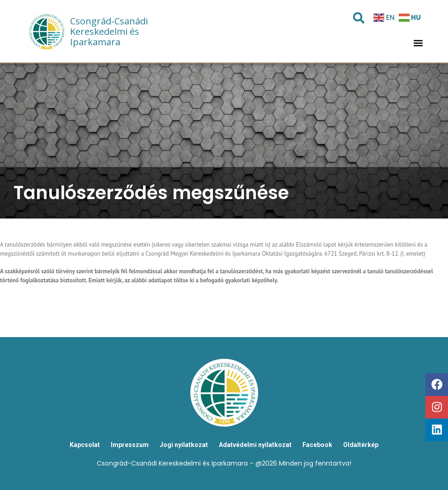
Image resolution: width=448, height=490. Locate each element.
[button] (418, 43)
